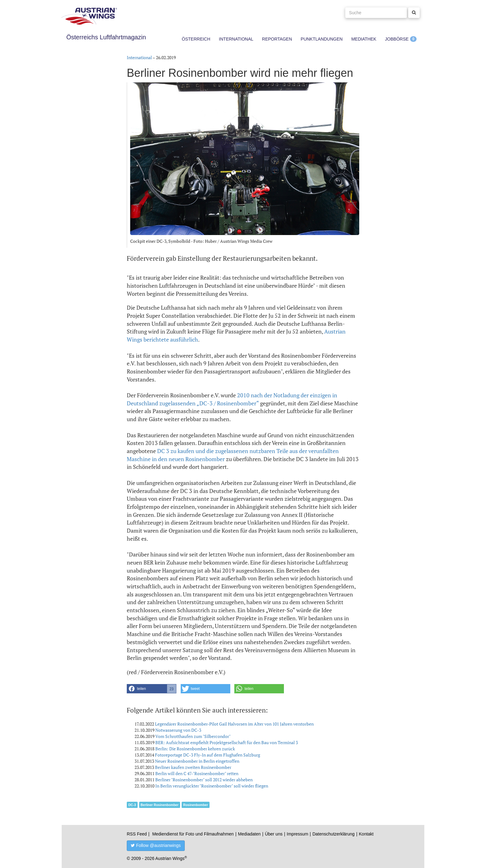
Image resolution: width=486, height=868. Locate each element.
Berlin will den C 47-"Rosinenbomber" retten (197, 773)
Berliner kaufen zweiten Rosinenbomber (193, 767)
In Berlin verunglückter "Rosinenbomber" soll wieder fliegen (212, 786)
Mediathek (364, 39)
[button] (152, 689)
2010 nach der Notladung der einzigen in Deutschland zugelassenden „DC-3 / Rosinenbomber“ (232, 399)
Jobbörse (397, 39)
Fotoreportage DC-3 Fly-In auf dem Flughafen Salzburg (208, 755)
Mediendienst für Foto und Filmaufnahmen (193, 834)
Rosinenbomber (196, 805)
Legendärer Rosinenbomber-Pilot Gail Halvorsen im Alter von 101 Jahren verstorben (234, 724)
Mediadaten (249, 834)
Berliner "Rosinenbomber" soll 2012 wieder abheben (204, 780)
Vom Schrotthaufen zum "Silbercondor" (193, 736)
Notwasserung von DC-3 (178, 730)
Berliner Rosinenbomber (160, 805)
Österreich (196, 39)
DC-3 (132, 805)
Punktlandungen (322, 39)
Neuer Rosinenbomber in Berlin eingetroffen (197, 761)
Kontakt (366, 834)
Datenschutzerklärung (334, 834)
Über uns (274, 834)
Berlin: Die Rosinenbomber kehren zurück (195, 749)
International (236, 39)
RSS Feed (137, 834)
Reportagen (277, 39)
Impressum (297, 834)
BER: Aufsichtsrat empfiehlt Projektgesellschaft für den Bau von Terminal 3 (227, 742)
